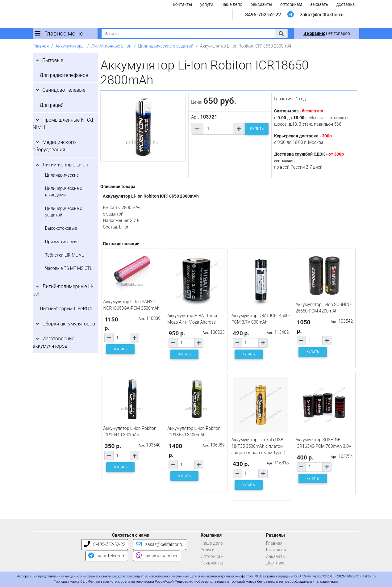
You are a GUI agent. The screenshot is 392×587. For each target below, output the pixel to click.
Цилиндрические (62, 175)
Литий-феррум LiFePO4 (66, 309)
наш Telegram (107, 556)
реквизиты (261, 4)
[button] (281, 34)
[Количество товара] (218, 129)
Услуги (208, 550)
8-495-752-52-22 (105, 545)
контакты (183, 4)
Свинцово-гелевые (64, 90)
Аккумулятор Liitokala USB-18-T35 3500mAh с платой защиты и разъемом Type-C (259, 446)
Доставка (276, 563)
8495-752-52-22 (263, 15)
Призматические (62, 242)
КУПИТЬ (257, 129)
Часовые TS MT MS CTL (69, 268)
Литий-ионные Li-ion (111, 46)
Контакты (276, 550)
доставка (345, 4)
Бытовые (53, 60)
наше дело (232, 4)
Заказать (275, 557)
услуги (206, 4)
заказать (319, 4)
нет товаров (327, 33)
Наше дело (212, 543)
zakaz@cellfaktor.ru (322, 15)
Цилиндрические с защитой (166, 46)
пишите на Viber (157, 556)
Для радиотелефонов (64, 75)
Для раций (52, 105)
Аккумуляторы (70, 46)
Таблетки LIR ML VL (64, 255)
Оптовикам (212, 557)
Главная (41, 46)
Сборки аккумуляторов (69, 324)
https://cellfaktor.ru (361, 576)
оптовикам (291, 4)
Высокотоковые (61, 228)
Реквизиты (212, 563)
